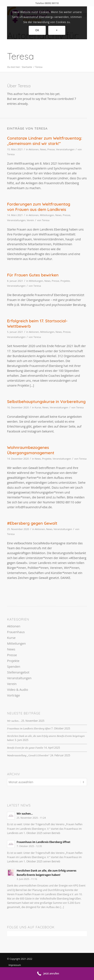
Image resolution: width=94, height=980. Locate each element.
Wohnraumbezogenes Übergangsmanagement (31, 450)
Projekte (65, 281)
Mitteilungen (47, 215)
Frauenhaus (16, 632)
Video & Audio (18, 689)
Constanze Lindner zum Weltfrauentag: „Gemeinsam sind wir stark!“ (45, 141)
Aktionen (34, 149)
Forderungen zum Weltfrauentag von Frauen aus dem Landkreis (39, 207)
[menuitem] (20, 965)
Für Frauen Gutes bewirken (33, 275)
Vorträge (13, 695)
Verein (30, 220)
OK (37, 30)
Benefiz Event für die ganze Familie (25, 748)
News (43, 149)
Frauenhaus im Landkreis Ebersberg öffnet (29, 729)
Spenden (14, 666)
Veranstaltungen (65, 149)
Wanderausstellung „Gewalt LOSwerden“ (28, 755)
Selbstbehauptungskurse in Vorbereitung (46, 402)
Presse (51, 149)
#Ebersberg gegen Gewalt (32, 523)
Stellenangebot (18, 672)
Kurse (38, 407)
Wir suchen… (14, 721)
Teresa (11, 154)
